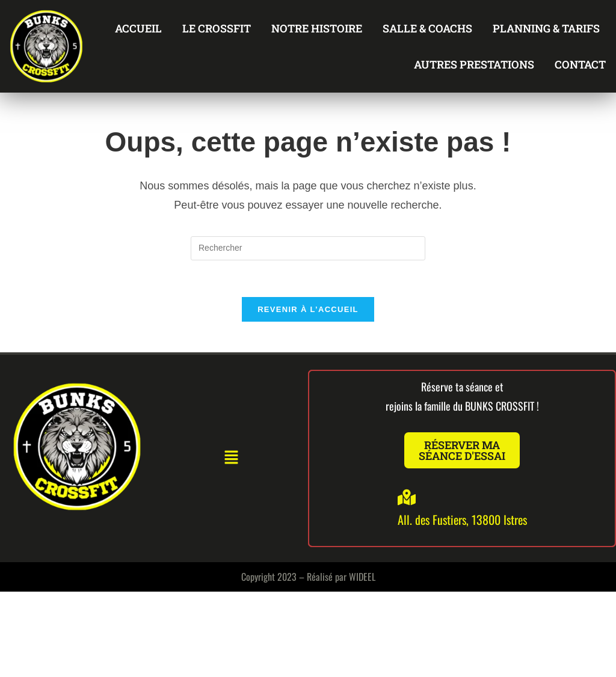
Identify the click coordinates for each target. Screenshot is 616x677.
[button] (231, 458)
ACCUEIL (138, 28)
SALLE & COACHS (427, 28)
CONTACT (580, 64)
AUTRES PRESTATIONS (474, 64)
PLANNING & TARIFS (546, 28)
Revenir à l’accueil (308, 309)
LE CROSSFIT (217, 28)
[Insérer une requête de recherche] (308, 248)
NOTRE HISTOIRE (317, 28)
